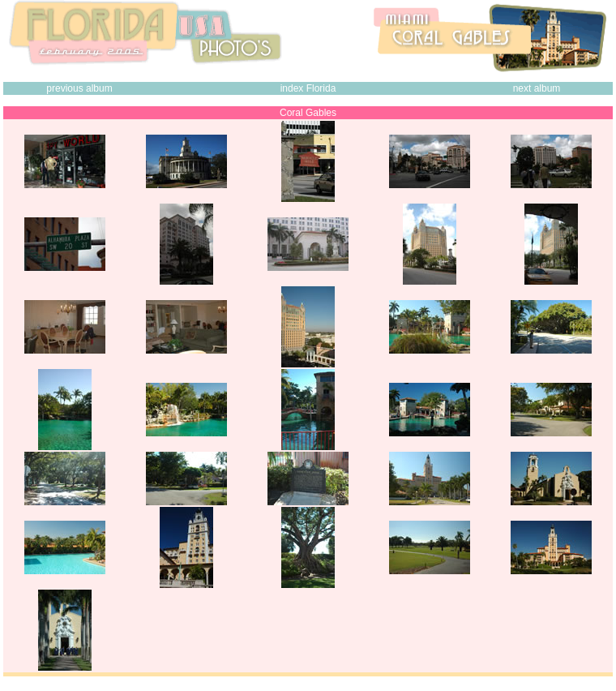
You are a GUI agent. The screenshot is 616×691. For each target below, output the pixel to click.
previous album (79, 88)
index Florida (308, 88)
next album (537, 88)
